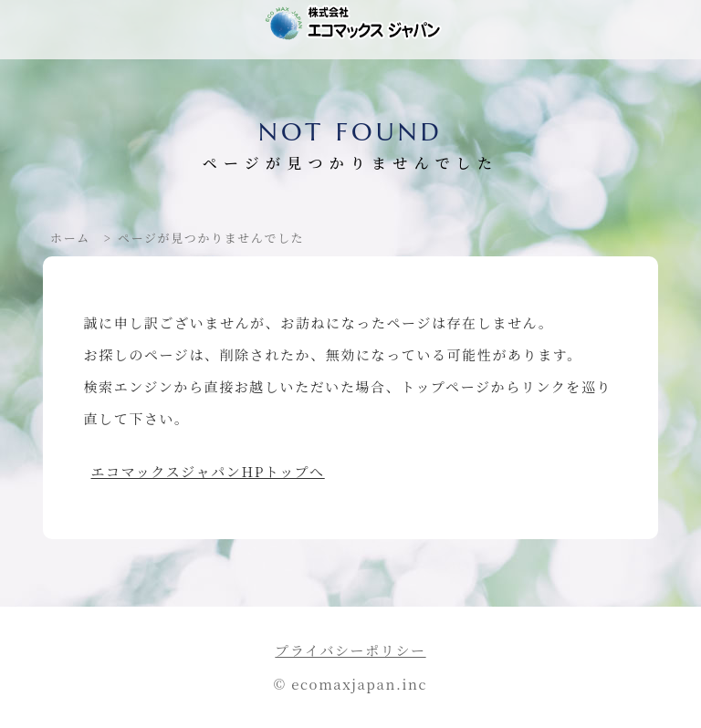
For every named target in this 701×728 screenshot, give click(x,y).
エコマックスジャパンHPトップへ (208, 471)
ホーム (70, 238)
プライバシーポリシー (350, 650)
